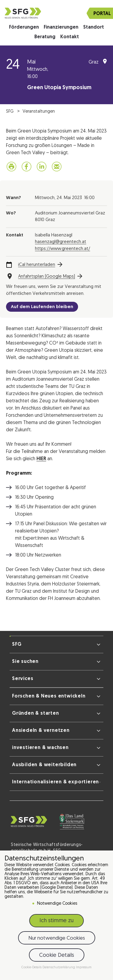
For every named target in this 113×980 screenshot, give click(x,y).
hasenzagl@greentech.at (61, 242)
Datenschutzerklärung (59, 968)
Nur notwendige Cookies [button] (57, 938)
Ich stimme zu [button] (56, 921)
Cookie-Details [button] (32, 968)
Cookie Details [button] (57, 955)
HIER (41, 459)
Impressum (84, 968)
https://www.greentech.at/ (63, 249)
